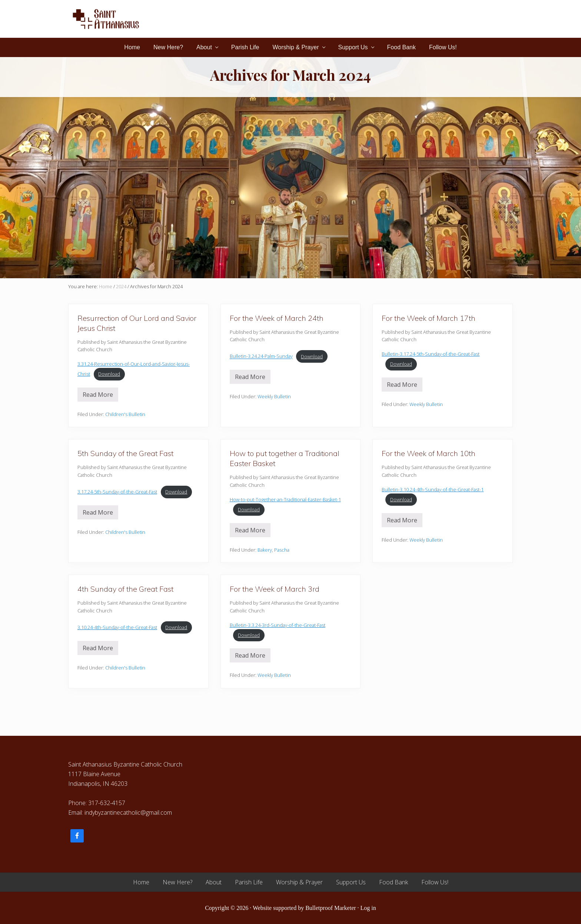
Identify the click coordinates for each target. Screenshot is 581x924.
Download (109, 374)
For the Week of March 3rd (275, 589)
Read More (98, 396)
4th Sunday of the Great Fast (125, 589)
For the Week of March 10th (429, 453)
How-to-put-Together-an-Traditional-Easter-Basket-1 (285, 499)
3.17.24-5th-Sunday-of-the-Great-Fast (117, 492)
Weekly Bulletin (274, 396)
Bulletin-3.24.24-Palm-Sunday (261, 356)
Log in (368, 908)
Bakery (265, 550)
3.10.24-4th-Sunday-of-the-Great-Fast (117, 627)
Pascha (282, 550)
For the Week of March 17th (429, 318)
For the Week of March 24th (277, 318)
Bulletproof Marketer (331, 908)
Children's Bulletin (125, 414)
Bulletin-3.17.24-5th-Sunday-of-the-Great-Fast (431, 354)
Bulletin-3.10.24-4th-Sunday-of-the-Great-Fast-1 (433, 489)
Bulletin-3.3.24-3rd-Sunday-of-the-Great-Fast (278, 625)
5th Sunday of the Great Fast (125, 453)
